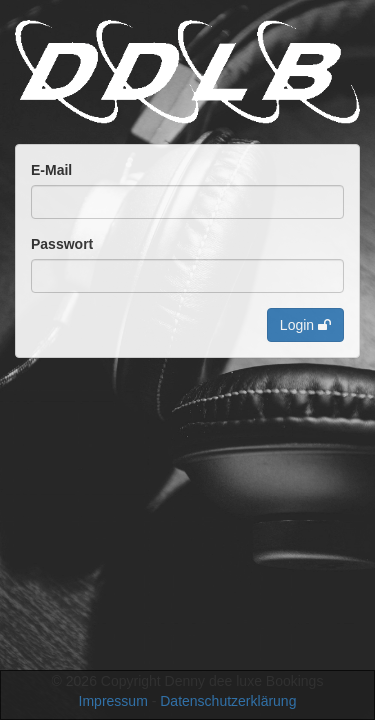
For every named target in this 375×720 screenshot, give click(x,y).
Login (305, 325)
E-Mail (51, 170)
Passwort (62, 244)
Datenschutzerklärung (228, 701)
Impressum (113, 701)
